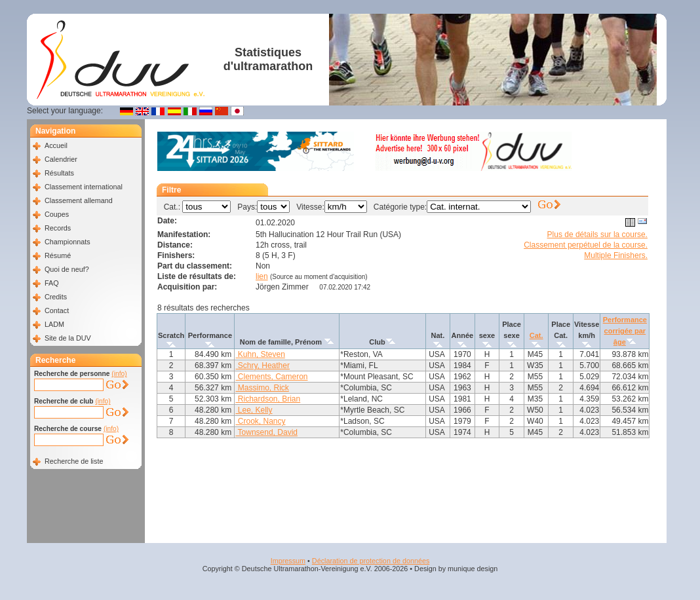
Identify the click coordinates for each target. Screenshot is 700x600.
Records (58, 228)
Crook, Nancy (260, 421)
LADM (54, 324)
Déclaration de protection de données (371, 561)
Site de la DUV (68, 338)
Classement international (84, 187)
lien (262, 276)
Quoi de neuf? (67, 269)
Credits (56, 297)
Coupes (57, 214)
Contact (57, 310)
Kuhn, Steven (260, 354)
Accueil (56, 145)
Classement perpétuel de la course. (586, 245)
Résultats (59, 173)
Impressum (288, 561)
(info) (119, 374)
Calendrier (61, 159)
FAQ (52, 283)
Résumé (58, 255)
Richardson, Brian (268, 399)
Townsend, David (266, 432)
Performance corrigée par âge (625, 331)
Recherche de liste (74, 461)
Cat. (536, 335)
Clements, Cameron (271, 377)
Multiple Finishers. (616, 255)
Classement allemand (79, 200)
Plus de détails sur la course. (597, 234)
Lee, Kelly (254, 410)
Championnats (68, 242)
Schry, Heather (262, 366)
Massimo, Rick (262, 388)
